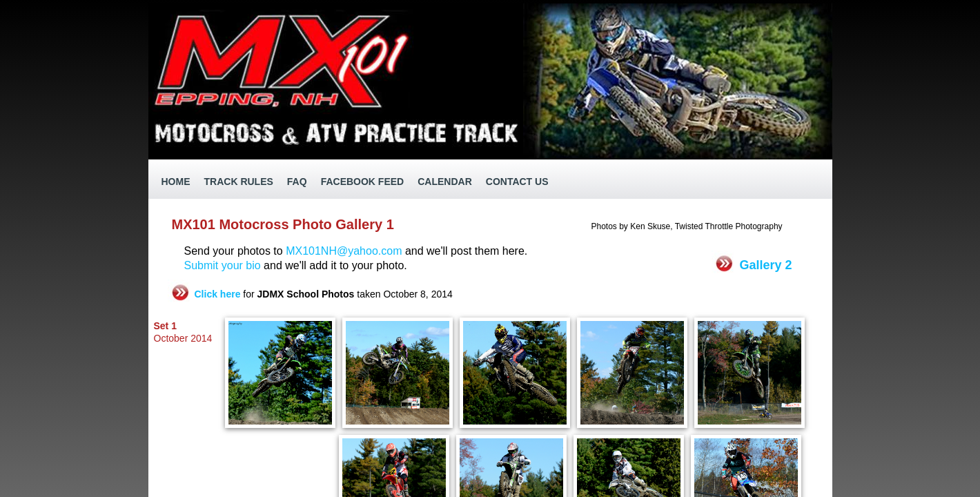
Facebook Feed (363, 182)
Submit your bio (224, 265)
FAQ (297, 182)
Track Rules (239, 182)
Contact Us (517, 182)
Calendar (445, 182)
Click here (218, 294)
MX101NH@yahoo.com (344, 251)
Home (176, 182)
